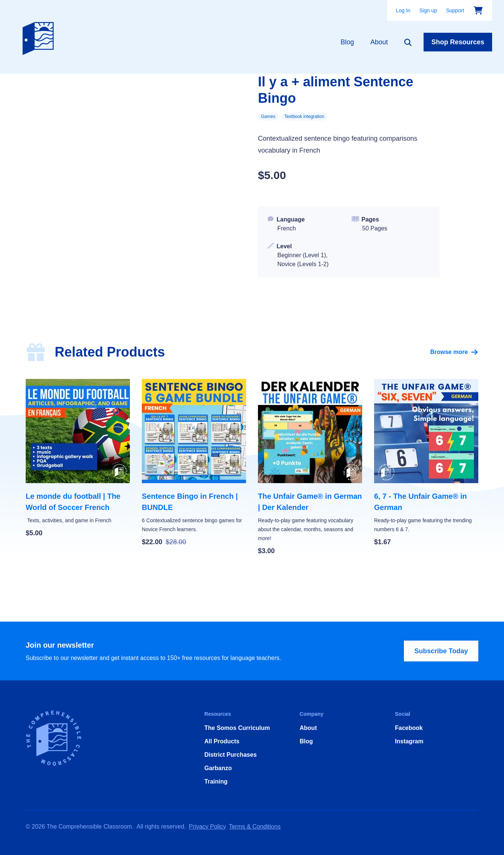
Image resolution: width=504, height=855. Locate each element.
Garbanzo (218, 768)
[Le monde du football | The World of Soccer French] (78, 459)
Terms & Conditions (255, 827)
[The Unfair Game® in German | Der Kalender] (310, 468)
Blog (347, 42)
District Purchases (231, 755)
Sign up (428, 10)
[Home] (40, 37)
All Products (222, 741)
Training (216, 781)
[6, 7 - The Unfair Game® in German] (426, 463)
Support (455, 10)
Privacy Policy (207, 827)
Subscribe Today (441, 651)
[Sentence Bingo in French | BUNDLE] (194, 463)
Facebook (409, 728)
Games (268, 117)
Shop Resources (458, 42)
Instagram (409, 741)
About (379, 42)
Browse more (454, 352)
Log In (403, 10)
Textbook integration (304, 117)
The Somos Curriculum (237, 728)
